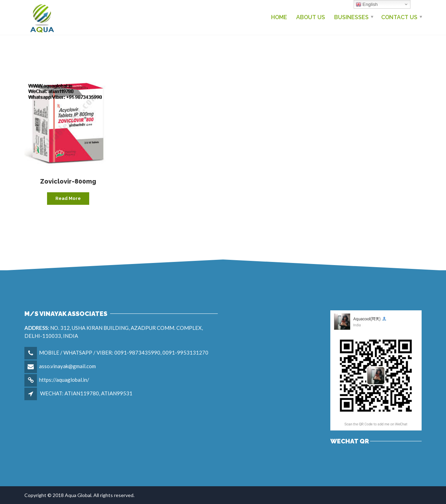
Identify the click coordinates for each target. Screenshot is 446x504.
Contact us (399, 17)
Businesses (351, 17)
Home (279, 17)
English (367, 5)
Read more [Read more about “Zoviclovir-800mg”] (68, 198)
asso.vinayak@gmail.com (67, 366)
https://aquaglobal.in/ (64, 380)
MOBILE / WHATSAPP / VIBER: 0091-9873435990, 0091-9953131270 (124, 352)
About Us (311, 17)
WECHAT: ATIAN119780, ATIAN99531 (86, 393)
